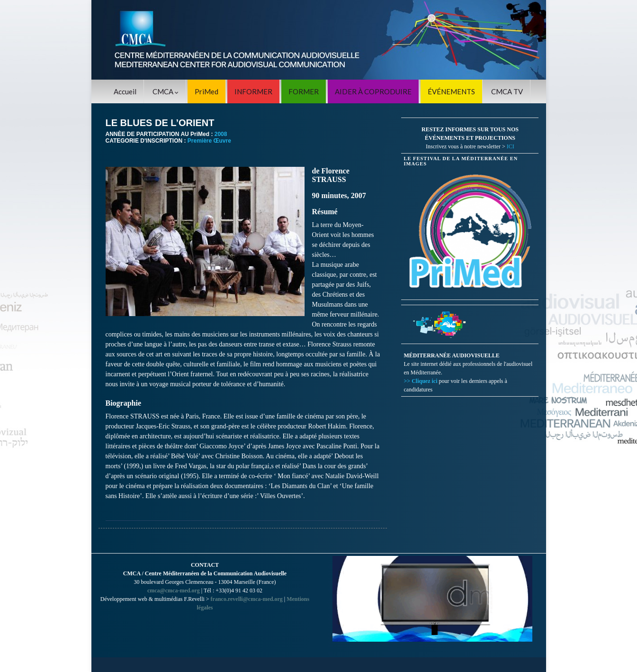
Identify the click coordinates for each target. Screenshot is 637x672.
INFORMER (253, 91)
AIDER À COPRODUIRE (373, 91)
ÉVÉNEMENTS (451, 91)
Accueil (125, 91)
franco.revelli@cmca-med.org (247, 599)
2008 (221, 134)
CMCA (166, 91)
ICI (511, 146)
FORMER (304, 91)
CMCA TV (507, 91)
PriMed (206, 91)
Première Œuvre (209, 141)
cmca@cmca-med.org (174, 590)
